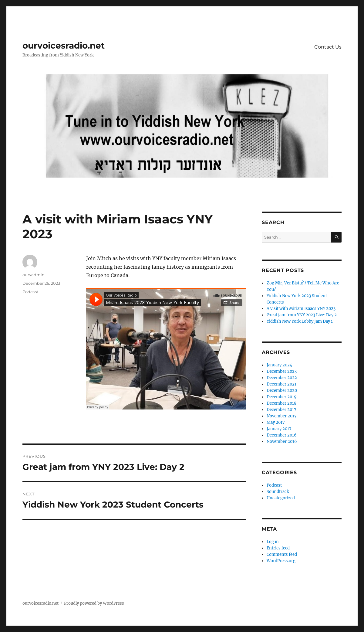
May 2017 (276, 422)
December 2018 (281, 403)
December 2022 (282, 378)
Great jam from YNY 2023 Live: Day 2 (302, 315)
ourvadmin (34, 275)
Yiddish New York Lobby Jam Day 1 (300, 321)
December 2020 (282, 391)
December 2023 (282, 371)
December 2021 (281, 384)
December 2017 (281, 410)
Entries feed (278, 548)
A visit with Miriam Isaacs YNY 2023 (301, 309)
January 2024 (279, 365)
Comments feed (282, 554)
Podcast (30, 292)
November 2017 (282, 416)
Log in (273, 542)
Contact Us (328, 47)
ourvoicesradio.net (64, 46)
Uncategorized (281, 498)
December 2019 (282, 397)
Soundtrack (278, 492)
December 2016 (282, 435)
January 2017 (279, 429)
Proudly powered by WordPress (94, 603)
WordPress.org (281, 561)
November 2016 (282, 442)
